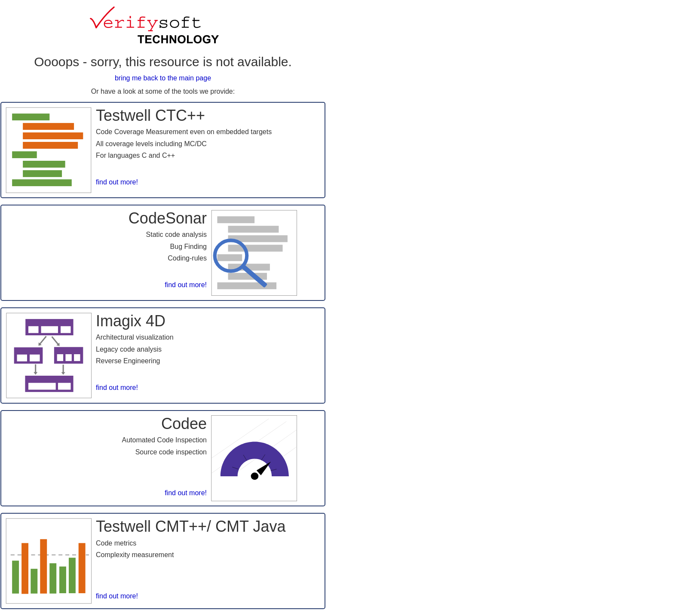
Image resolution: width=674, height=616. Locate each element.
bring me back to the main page (163, 78)
